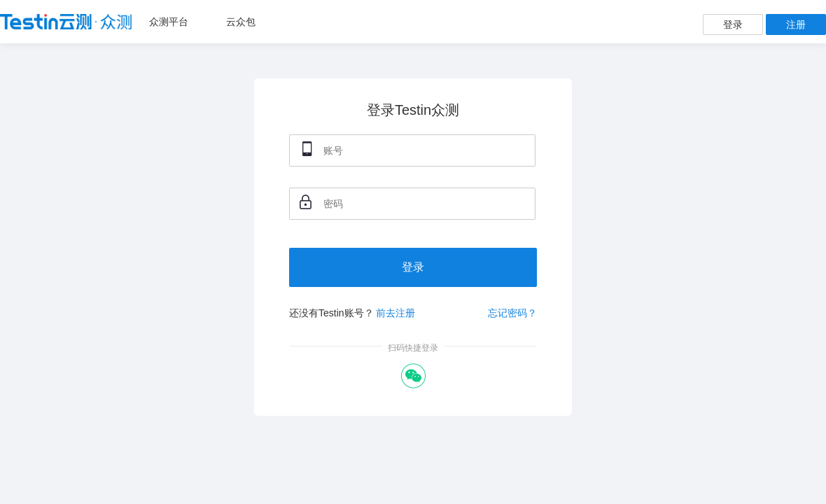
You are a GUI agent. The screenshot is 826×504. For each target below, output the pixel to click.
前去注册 (395, 313)
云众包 (241, 22)
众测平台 (169, 22)
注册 (796, 24)
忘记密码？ (512, 313)
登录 (733, 24)
